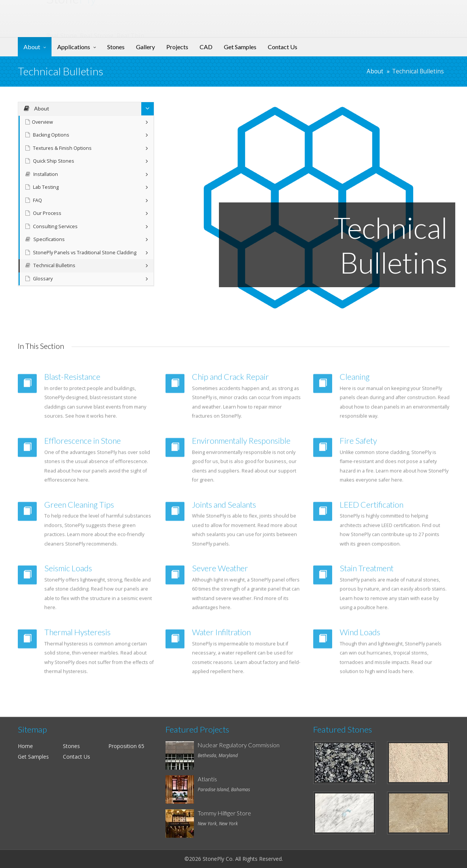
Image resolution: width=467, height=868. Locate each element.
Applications (74, 47)
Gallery (145, 47)
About (32, 47)
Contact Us (283, 47)
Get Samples (240, 47)
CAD (206, 47)
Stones (116, 47)
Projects (177, 47)
